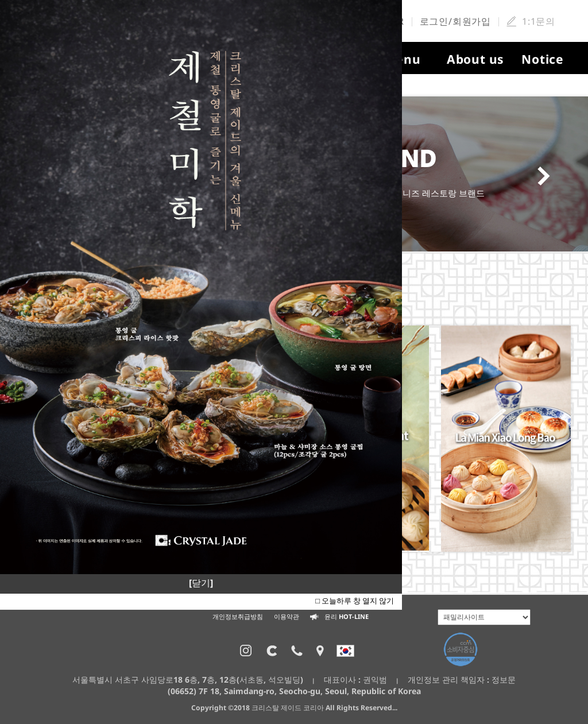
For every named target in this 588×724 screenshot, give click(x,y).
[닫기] (201, 583)
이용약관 (287, 616)
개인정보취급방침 (238, 616)
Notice (543, 59)
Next (547, 176)
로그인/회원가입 (455, 21)
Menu (403, 59)
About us (475, 59)
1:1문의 (539, 21)
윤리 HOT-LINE (339, 616)
